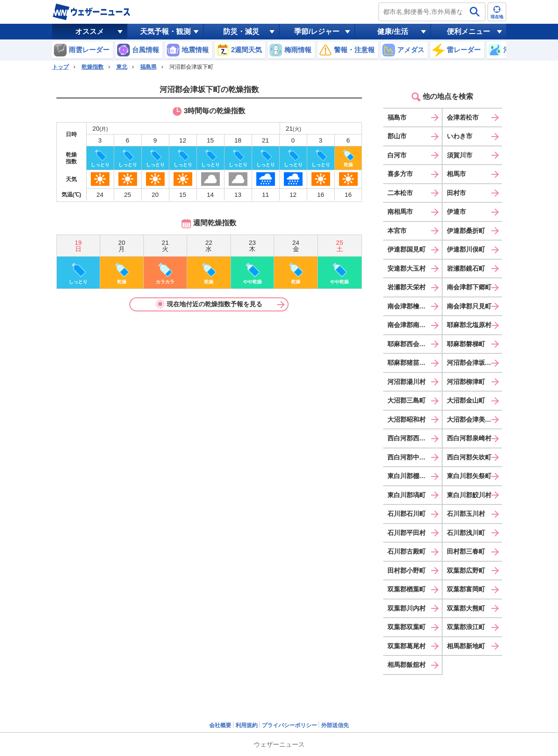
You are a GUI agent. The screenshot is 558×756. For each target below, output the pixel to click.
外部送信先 (335, 725)
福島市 (397, 117)
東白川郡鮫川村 (469, 495)
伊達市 (456, 211)
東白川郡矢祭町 (469, 476)
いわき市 (460, 136)
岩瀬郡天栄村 (407, 287)
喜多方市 (400, 174)
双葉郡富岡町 (466, 589)
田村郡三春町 (466, 551)
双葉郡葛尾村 (407, 646)
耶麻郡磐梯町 (466, 344)
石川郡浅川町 (466, 533)
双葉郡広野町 (466, 570)
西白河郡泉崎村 (469, 438)
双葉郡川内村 (407, 608)
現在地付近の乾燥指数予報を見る (209, 304)
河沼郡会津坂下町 (472, 363)
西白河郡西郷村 (410, 438)
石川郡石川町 (407, 514)
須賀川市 (460, 155)
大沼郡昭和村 (407, 419)
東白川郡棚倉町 (410, 476)
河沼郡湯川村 (407, 382)
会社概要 (220, 725)
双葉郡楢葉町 (407, 589)
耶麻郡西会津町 (410, 344)
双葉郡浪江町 (466, 627)
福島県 (148, 67)
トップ (60, 67)
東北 (122, 67)
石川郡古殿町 (407, 551)
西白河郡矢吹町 (469, 457)
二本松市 (400, 193)
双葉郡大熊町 (466, 608)
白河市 (397, 155)
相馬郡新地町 (466, 646)
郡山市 (397, 136)
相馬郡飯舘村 (407, 665)
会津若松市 (463, 117)
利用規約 (247, 725)
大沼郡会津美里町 (472, 419)
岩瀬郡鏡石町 (466, 268)
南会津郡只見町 (469, 306)
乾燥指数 (93, 67)
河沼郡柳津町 (466, 382)
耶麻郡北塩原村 (469, 325)
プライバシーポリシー (289, 725)
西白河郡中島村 (410, 457)
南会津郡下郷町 (469, 287)
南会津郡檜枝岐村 (413, 306)
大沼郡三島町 (407, 400)
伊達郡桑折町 (466, 231)
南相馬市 (400, 211)
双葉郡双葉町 (407, 627)
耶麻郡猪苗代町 (410, 363)
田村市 (456, 193)
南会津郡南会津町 (413, 325)
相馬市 (456, 174)
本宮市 (397, 231)
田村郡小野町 (407, 570)
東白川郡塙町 (407, 495)
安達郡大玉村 (407, 268)
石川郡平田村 (407, 533)
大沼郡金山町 (466, 400)
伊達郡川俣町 (466, 249)
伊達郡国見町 (407, 249)
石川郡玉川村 (466, 514)
